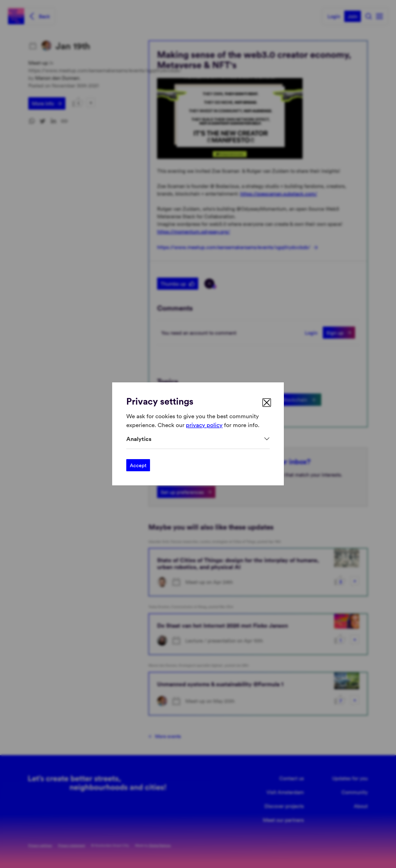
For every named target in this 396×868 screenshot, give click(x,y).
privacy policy (204, 425)
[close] (267, 403)
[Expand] (198, 439)
